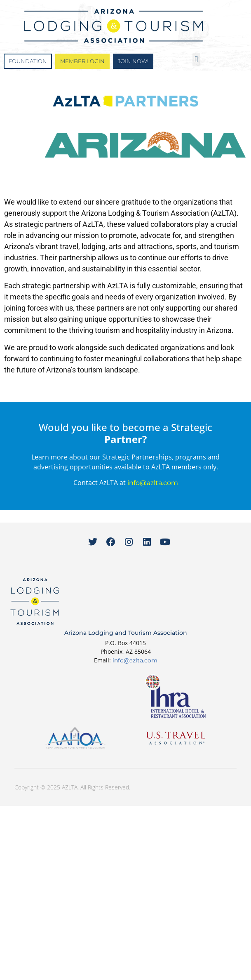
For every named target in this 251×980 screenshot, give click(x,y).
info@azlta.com (153, 483)
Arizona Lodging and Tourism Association (126, 633)
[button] (196, 60)
